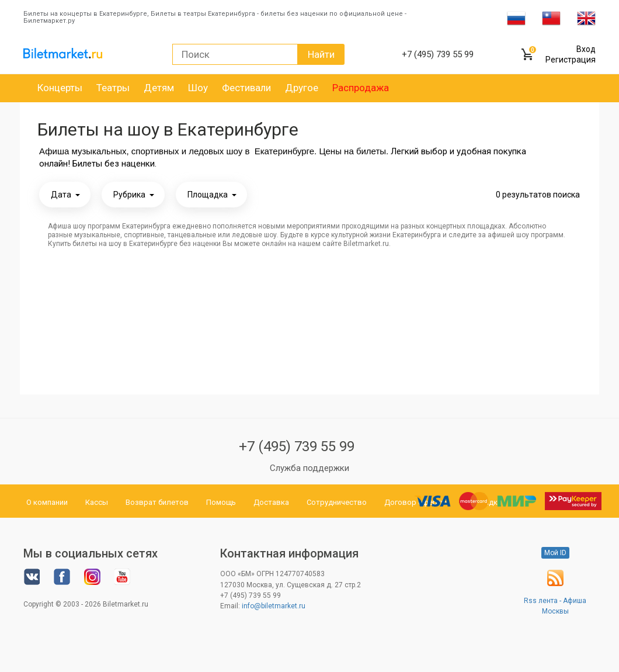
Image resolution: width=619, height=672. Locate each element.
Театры (113, 88)
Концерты (60, 88)
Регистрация (571, 60)
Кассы (97, 502)
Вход (586, 49)
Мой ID (555, 553)
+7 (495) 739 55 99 (297, 446)
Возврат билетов (157, 502)
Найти (321, 54)
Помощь (221, 502)
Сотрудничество (337, 502)
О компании (47, 502)
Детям (159, 88)
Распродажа (361, 88)
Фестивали (246, 88)
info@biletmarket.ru (274, 606)
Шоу (198, 88)
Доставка (271, 502)
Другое (302, 88)
